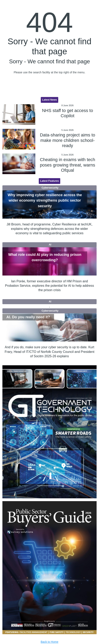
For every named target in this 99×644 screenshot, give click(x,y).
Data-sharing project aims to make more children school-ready (68, 140)
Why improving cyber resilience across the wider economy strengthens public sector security (45, 200)
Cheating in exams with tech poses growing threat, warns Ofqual (68, 165)
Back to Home (50, 642)
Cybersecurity (50, 188)
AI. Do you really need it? (28, 317)
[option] (50, 432)
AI (50, 245)
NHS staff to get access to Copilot (67, 113)
